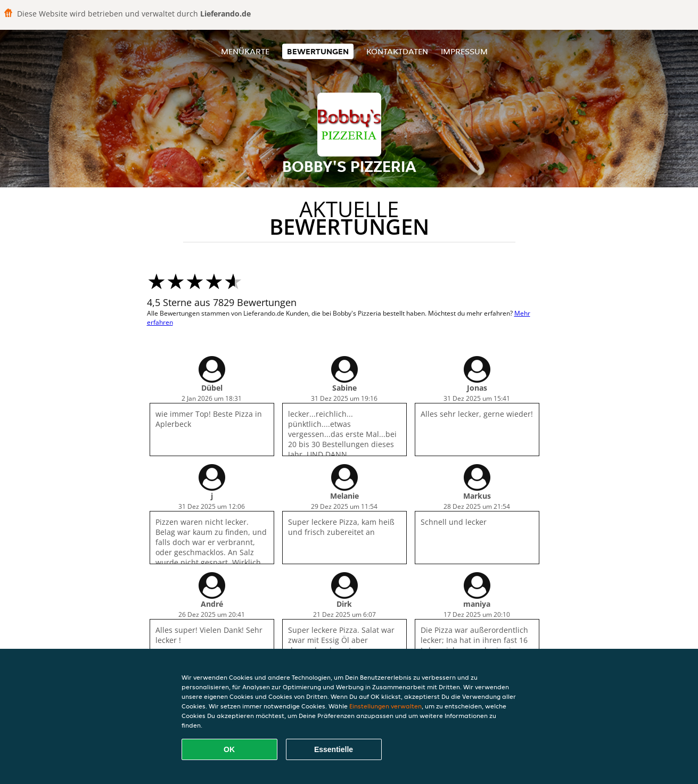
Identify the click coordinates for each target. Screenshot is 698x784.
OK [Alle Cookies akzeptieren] (229, 749)
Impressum (464, 51)
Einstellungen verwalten (385, 706)
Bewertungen (318, 51)
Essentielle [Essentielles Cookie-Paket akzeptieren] (334, 749)
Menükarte (245, 51)
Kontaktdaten (397, 51)
